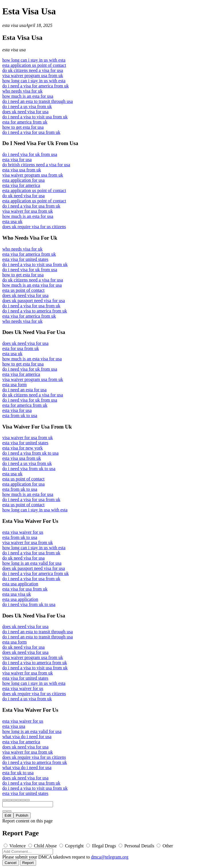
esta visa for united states (25, 259)
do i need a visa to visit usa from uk (35, 117)
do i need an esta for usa (24, 390)
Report (28, 863)
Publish (22, 815)
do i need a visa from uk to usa (30, 453)
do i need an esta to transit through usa (38, 101)
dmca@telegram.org (110, 857)
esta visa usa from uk (22, 170)
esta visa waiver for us (23, 532)
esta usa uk (12, 221)
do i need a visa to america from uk (35, 311)
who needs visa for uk (22, 91)
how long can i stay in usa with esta (35, 510)
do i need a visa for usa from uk (31, 132)
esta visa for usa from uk (25, 589)
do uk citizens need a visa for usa (33, 70)
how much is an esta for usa (28, 96)
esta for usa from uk (21, 348)
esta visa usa (14, 25)
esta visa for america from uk (29, 254)
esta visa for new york (22, 448)
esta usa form (14, 385)
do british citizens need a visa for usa (36, 165)
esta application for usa (23, 180)
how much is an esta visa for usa (32, 285)
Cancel (11, 863)
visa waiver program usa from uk (33, 76)
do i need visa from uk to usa (29, 469)
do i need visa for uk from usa (30, 154)
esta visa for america (21, 185)
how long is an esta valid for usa (32, 563)
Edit (8, 815)
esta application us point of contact (34, 65)
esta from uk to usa (20, 416)
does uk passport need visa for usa (34, 301)
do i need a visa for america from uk (36, 86)
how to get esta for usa (23, 127)
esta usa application (20, 584)
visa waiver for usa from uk (27, 211)
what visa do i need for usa (27, 737)
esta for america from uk (25, 122)
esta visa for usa (17, 160)
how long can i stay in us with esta (34, 60)
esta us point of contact (23, 290)
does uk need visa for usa (25, 112)
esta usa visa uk (17, 594)
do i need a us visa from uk (27, 106)
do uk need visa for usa (23, 196)
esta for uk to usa (18, 773)
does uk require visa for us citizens (34, 227)
